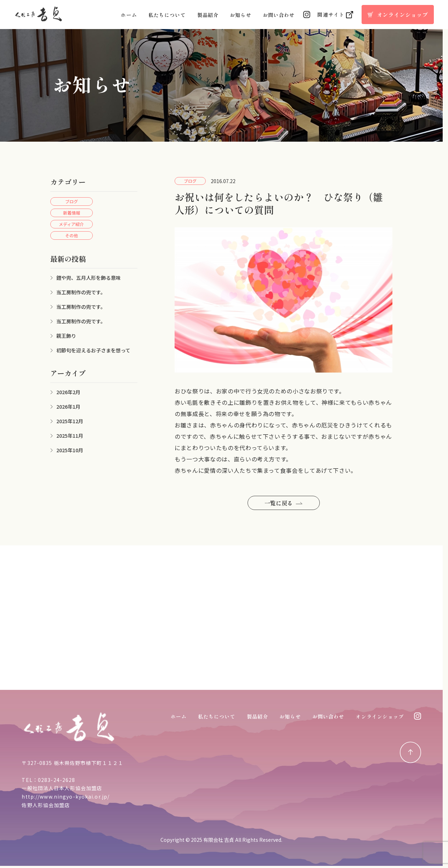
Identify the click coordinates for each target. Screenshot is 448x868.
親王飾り (66, 336)
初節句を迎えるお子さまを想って (93, 350)
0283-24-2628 (56, 780)
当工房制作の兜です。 (81, 292)
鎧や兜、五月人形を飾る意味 (89, 278)
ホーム (129, 15)
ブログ (72, 201)
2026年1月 (68, 407)
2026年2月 (68, 392)
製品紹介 (208, 15)
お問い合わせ (279, 15)
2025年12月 (70, 421)
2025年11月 (70, 436)
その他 (72, 235)
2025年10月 (70, 450)
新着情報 (72, 213)
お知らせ (240, 15)
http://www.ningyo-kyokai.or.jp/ (66, 796)
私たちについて (167, 15)
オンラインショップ (380, 716)
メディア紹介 (71, 224)
